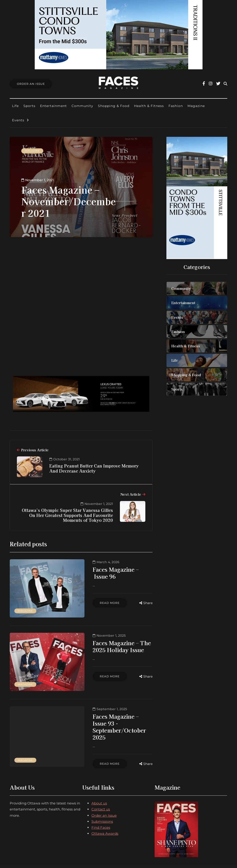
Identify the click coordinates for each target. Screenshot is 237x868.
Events (18, 120)
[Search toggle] (225, 84)
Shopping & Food (114, 106)
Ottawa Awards (105, 802)
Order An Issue (31, 84)
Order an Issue (104, 784)
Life (15, 106)
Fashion (176, 106)
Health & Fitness (149, 106)
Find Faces (101, 796)
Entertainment (53, 106)
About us (99, 771)
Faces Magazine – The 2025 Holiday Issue (104, 637)
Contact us (101, 778)
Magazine (196, 106)
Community (82, 106)
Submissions (102, 790)
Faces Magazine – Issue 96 (102, 569)
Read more (85, 596)
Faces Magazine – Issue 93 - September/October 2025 (104, 701)
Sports (29, 106)
